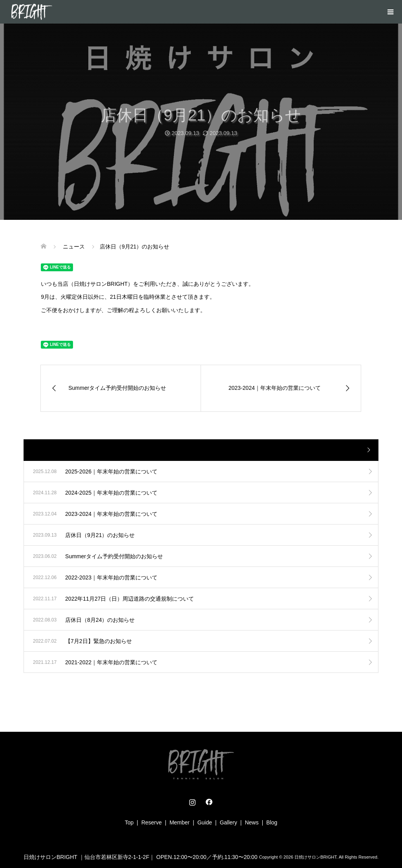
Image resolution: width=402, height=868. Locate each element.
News (252, 822)
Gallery (228, 822)
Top (129, 822)
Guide (205, 822)
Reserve (152, 822)
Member (180, 822)
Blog (272, 822)
